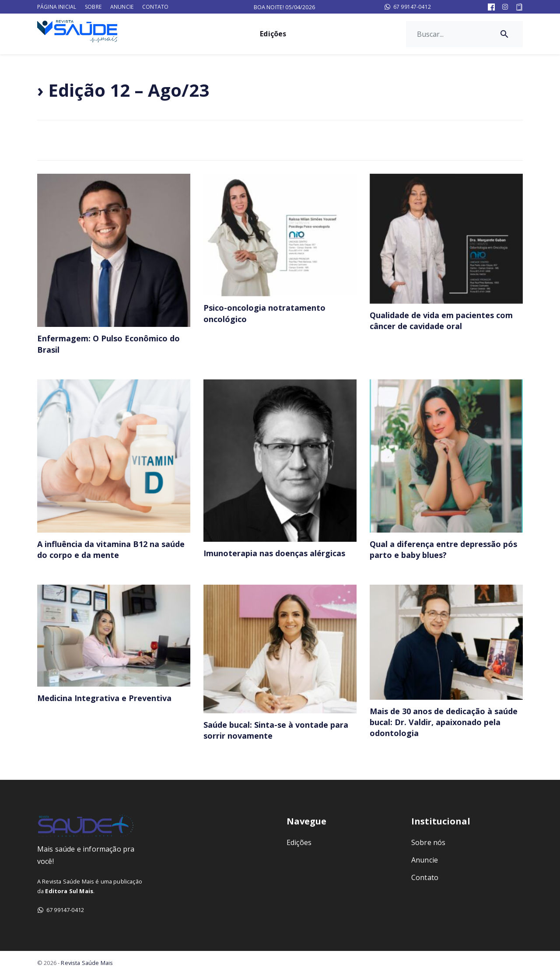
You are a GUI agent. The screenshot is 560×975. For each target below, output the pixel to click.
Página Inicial (57, 7)
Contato (155, 7)
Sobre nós (428, 842)
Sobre (93, 7)
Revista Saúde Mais (87, 963)
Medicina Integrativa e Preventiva (104, 698)
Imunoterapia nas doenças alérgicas (274, 553)
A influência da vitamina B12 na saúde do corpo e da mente (111, 549)
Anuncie (122, 7)
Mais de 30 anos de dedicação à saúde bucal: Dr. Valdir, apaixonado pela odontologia (444, 722)
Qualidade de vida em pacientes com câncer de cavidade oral (441, 321)
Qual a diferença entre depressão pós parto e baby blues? (443, 549)
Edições (273, 34)
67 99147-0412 (408, 7)
